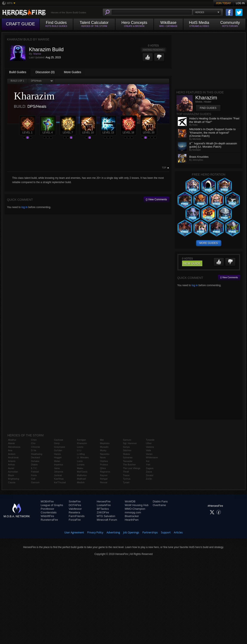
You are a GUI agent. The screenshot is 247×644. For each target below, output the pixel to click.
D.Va (34, 450)
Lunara (81, 465)
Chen (34, 440)
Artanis (12, 461)
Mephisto (105, 443)
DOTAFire (75, 505)
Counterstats (49, 512)
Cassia (12, 482)
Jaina (57, 468)
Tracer (126, 475)
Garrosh (35, 482)
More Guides (72, 72)
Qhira (103, 468)
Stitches (127, 450)
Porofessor (47, 509)
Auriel (11, 468)
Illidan (57, 461)
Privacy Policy (95, 532)
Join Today (223, 3)
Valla (149, 450)
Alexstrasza (14, 447)
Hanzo (57, 454)
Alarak (12, 443)
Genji (57, 443)
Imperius (58, 465)
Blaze (11, 475)
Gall (33, 479)
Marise (37, 54)
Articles (178, 532)
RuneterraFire (49, 520)
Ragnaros (105, 472)
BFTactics (103, 509)
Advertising (113, 532)
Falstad (35, 472)
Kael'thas (59, 479)
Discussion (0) (45, 72)
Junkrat (58, 475)
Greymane (59, 447)
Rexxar (104, 482)
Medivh (81, 482)
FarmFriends (77, 516)
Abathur (12, 440)
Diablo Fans (160, 501)
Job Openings (131, 532)
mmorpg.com (133, 512)
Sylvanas (128, 457)
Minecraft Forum (107, 520)
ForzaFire (75, 520)
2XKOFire (103, 512)
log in (24, 207)
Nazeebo (105, 454)
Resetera (74, 512)
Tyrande (150, 440)
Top (164, 168)
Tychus (127, 479)
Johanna (58, 472)
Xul (148, 461)
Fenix (34, 475)
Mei (102, 440)
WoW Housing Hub (137, 505)
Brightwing (14, 479)
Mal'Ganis (82, 472)
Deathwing (37, 454)
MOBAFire (47, 501)
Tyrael (126, 482)
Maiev (80, 468)
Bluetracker (132, 516)
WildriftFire (47, 516)
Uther (149, 443)
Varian (149, 454)
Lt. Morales (83, 457)
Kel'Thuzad (60, 482)
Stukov (127, 454)
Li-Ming (81, 454)
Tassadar (128, 461)
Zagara (150, 468)
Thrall (126, 472)
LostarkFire (104, 505)
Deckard (35, 457)
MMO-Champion (135, 509)
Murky (103, 450)
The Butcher (129, 465)
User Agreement (74, 532)
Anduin (12, 454)
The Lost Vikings (132, 468)
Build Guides (18, 72)
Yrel (148, 465)
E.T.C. (34, 468)
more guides (209, 243)
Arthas (12, 465)
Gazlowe (59, 440)
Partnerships (150, 532)
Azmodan (13, 472)
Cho (33, 443)
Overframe (159, 505)
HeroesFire (104, 501)
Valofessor (75, 509)
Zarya (149, 472)
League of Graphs (52, 505)
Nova (103, 457)
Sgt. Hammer (130, 443)
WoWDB (130, 501)
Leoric (80, 447)
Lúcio (80, 461)
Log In (240, 3)
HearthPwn (132, 520)
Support (166, 532)
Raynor (104, 475)
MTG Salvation (106, 516)
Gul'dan (58, 450)
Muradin (104, 447)
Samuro (127, 440)
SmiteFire (75, 501)
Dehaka (35, 461)
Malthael (81, 479)
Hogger (58, 457)
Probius (104, 465)
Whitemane (152, 457)
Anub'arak (13, 457)
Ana (10, 450)
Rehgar (104, 479)
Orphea (104, 461)
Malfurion (82, 475)
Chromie (35, 447)
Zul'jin (149, 479)
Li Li (79, 450)
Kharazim (82, 443)
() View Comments (156, 199)
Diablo (34, 465)
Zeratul (150, 475)
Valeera (150, 447)
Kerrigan (81, 440)
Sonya (126, 447)
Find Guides (208, 108)
